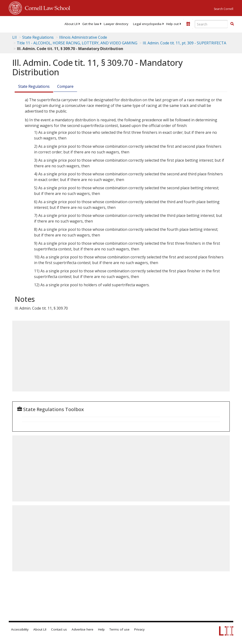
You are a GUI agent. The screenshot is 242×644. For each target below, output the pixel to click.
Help (101, 629)
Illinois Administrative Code (83, 37)
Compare (65, 86)
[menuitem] (71, 24)
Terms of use (119, 629)
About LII (71, 24)
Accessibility (20, 629)
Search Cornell (224, 9)
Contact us (59, 629)
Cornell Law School (46, 7)
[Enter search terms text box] (211, 24)
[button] (232, 24)
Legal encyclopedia (147, 24)
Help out (172, 24)
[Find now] (232, 24)
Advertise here (82, 629)
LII (15, 37)
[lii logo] (27, 24)
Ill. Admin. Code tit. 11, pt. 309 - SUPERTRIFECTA (184, 43)
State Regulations (38, 37)
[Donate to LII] (188, 24)
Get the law (91, 24)
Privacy (139, 629)
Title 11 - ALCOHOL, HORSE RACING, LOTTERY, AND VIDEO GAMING (77, 43)
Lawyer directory (116, 24)
